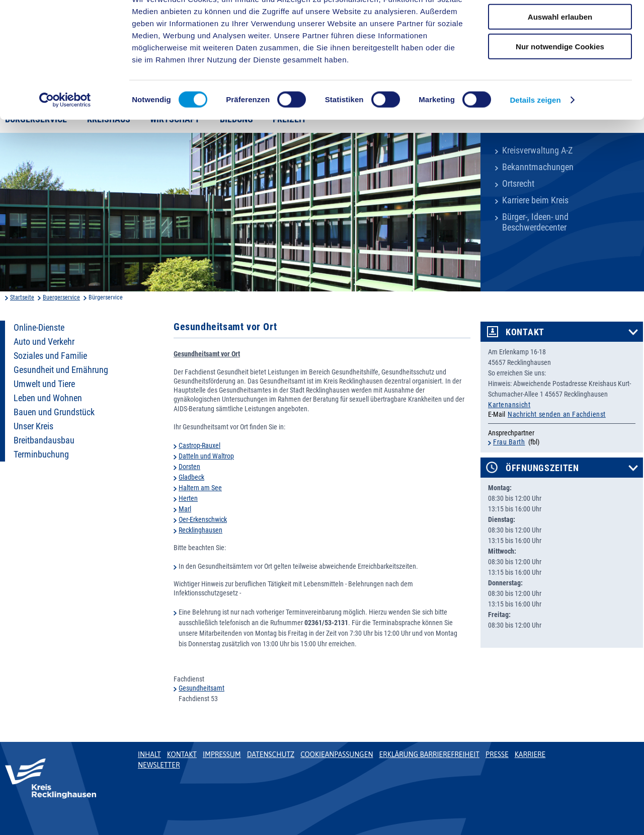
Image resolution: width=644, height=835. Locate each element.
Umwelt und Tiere (44, 384)
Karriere (530, 754)
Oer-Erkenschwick (203, 519)
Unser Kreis (33, 426)
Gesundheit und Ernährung (61, 370)
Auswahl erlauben (560, 55)
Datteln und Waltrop (206, 456)
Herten (188, 498)
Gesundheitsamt (202, 688)
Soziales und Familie (50, 356)
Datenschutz (271, 754)
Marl (185, 509)
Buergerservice (61, 297)
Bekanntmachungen (538, 167)
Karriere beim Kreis (535, 200)
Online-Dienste (39, 328)
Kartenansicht (509, 405)
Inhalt (149, 754)
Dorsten (189, 467)
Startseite (22, 297)
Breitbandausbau (44, 440)
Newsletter (159, 765)
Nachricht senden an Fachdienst (557, 414)
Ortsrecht (518, 184)
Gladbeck (191, 477)
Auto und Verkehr (44, 342)
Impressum (222, 754)
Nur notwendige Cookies (560, 84)
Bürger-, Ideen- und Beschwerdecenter (535, 222)
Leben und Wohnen (48, 398)
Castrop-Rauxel (199, 445)
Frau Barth (509, 442)
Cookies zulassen (560, 25)
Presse (497, 754)
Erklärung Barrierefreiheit (429, 754)
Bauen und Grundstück (54, 412)
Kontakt (525, 332)
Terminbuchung (41, 454)
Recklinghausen (200, 530)
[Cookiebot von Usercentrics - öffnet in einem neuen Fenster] (65, 138)
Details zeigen (535, 138)
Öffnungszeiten (542, 468)
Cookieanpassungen (337, 754)
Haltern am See (200, 488)
